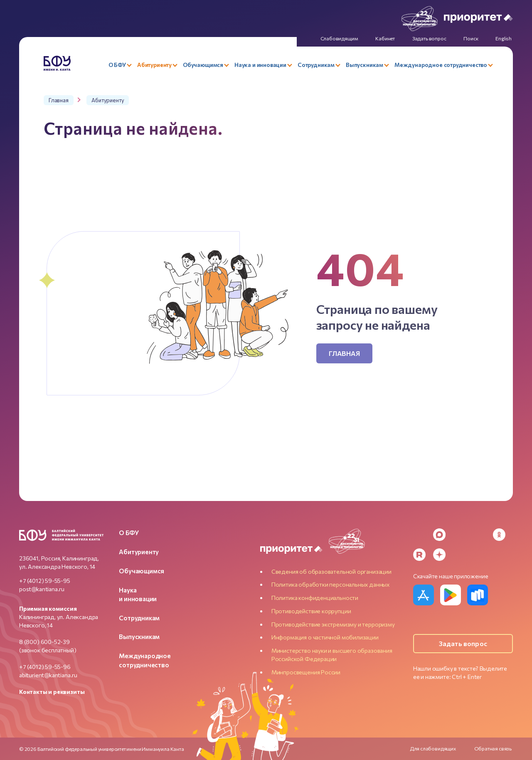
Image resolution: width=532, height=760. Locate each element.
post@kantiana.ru (42, 589)
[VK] (459, 535)
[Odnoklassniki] (499, 535)
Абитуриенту (139, 552)
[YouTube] (479, 535)
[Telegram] (419, 535)
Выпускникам (139, 637)
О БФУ (129, 533)
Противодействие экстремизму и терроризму (333, 624)
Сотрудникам (139, 618)
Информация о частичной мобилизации (325, 637)
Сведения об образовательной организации (331, 571)
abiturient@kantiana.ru (48, 675)
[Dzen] (439, 555)
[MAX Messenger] (439, 535)
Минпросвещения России (306, 672)
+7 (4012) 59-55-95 (45, 581)
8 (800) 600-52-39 (44, 642)
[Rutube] (419, 555)
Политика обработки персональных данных (330, 584)
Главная (344, 353)
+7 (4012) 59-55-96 (45, 667)
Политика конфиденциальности (315, 598)
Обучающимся (142, 571)
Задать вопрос (463, 643)
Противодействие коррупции (311, 611)
